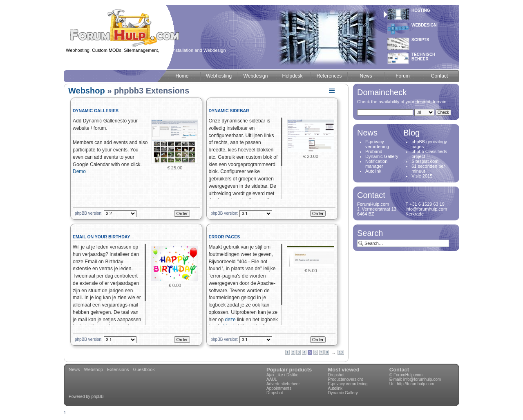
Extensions (118, 369)
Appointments (279, 388)
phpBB (98, 397)
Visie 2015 (422, 176)
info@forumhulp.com (422, 379)
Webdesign (424, 25)
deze (230, 320)
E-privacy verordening (377, 144)
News (74, 369)
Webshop (87, 91)
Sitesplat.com (425, 161)
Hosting (421, 10)
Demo (79, 171)
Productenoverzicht (345, 379)
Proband (374, 151)
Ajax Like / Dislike (282, 375)
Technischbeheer (423, 57)
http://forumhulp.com (415, 384)
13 (341, 352)
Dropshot (275, 393)
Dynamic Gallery (382, 156)
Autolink (373, 171)
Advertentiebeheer (283, 384)
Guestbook (144, 369)
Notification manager (376, 164)
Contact (399, 370)
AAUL (272, 379)
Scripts (420, 40)
